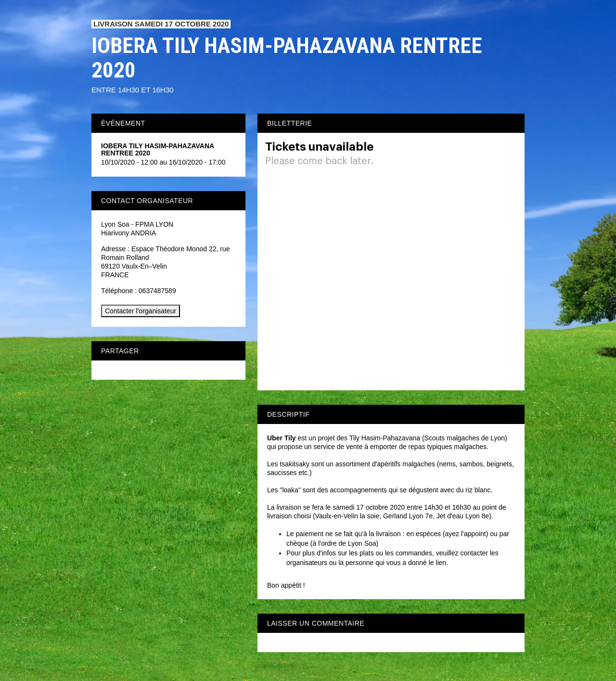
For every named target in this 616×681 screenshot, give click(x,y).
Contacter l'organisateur (141, 311)
